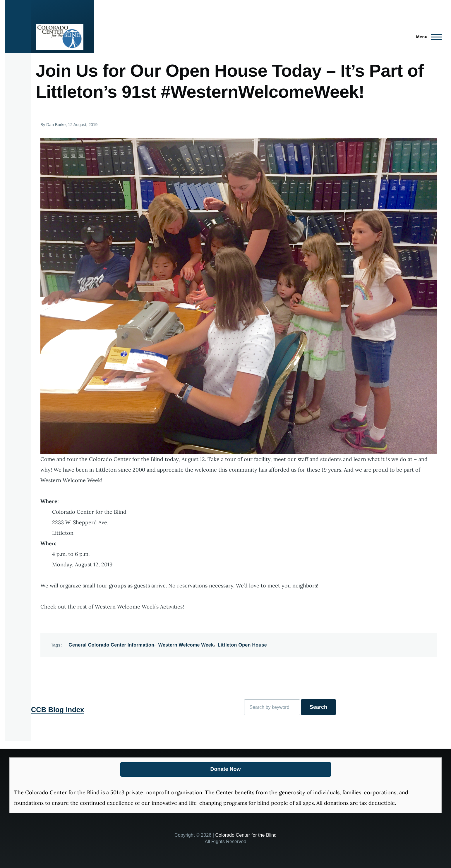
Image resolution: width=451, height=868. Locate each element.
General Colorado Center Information (111, 645)
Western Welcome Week (186, 645)
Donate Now (225, 769)
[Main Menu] (427, 37)
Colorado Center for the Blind (246, 835)
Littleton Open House (242, 645)
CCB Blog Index (58, 710)
